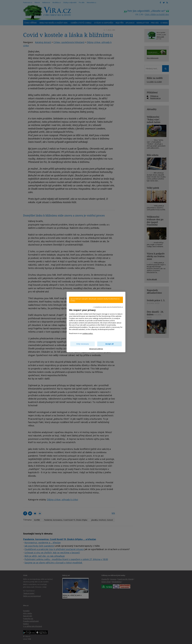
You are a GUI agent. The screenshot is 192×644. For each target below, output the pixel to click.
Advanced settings (96, 349)
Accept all (109, 344)
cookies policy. (88, 333)
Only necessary (83, 344)
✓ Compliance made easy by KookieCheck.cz (108, 307)
